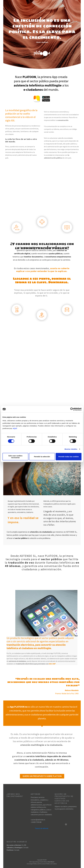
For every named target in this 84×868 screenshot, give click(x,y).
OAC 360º (52, 664)
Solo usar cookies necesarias (15, 457)
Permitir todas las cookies (69, 457)
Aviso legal (30, 864)
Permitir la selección (42, 457)
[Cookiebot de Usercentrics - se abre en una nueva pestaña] (72, 409)
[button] (42, 776)
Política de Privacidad (40, 864)
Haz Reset (51, 862)
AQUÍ (15, 428)
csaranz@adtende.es (38, 820)
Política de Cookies (52, 864)
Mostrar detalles (71, 449)
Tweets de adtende (42, 828)
